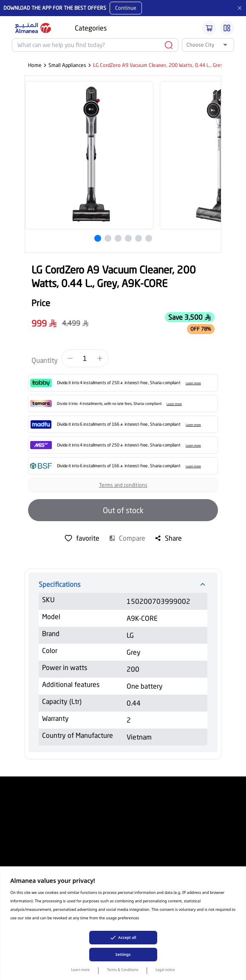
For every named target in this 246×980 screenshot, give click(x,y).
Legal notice (165, 970)
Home (35, 65)
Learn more (81, 970)
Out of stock (123, 510)
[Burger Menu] (227, 28)
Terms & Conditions (123, 970)
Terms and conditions (123, 485)
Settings (123, 954)
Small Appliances (67, 65)
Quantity (45, 360)
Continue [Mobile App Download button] (126, 8)
